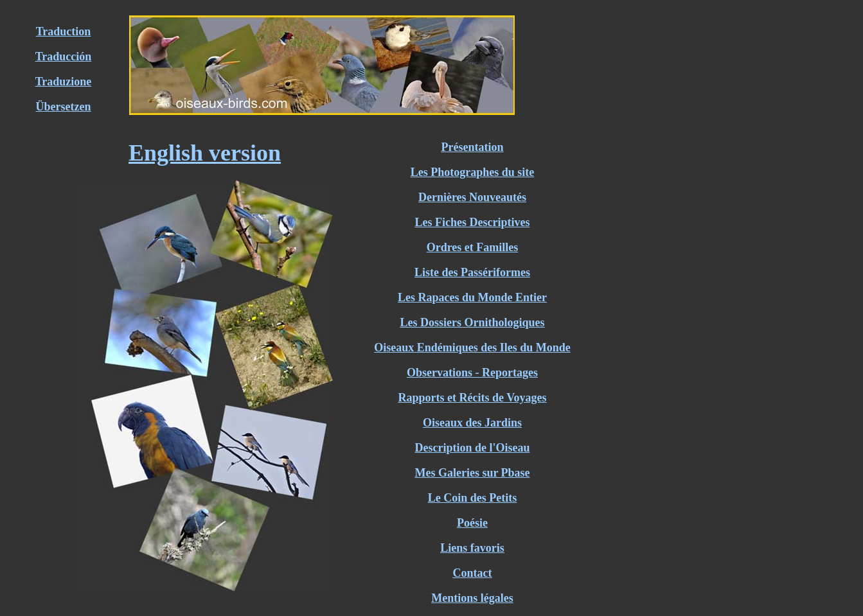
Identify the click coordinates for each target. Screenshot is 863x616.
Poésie (472, 523)
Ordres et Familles (473, 247)
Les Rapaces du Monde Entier (472, 297)
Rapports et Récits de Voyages (473, 398)
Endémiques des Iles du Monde (492, 348)
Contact (473, 573)
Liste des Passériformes (472, 272)
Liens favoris (472, 548)
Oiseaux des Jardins (472, 423)
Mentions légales (472, 598)
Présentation (473, 147)
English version (205, 153)
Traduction (64, 31)
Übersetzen (64, 107)
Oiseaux (394, 348)
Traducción (64, 57)
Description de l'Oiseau (473, 448)
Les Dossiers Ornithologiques (472, 322)
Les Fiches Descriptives (473, 222)
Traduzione (64, 82)
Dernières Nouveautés (472, 197)
